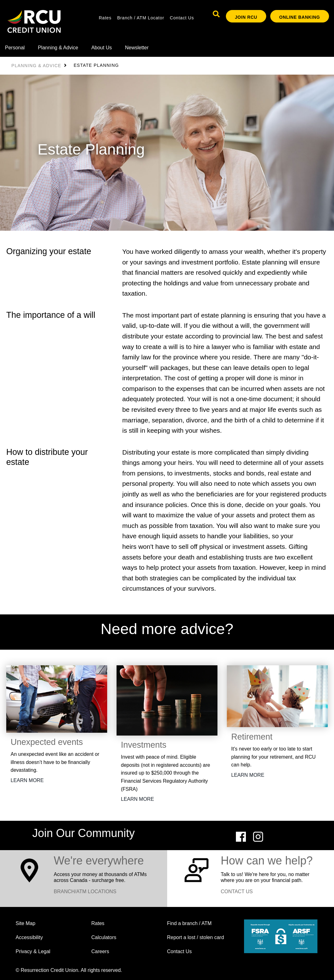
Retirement (252, 737)
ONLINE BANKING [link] (300, 17)
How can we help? (267, 861)
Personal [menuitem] (15, 48)
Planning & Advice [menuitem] (58, 48)
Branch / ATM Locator (141, 18)
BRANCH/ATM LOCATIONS (85, 891)
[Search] (216, 14)
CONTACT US (237, 891)
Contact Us (182, 18)
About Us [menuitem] (102, 48)
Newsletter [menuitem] (137, 48)
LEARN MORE (27, 780)
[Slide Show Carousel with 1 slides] (167, 423)
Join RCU (246, 17)
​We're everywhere (99, 861)
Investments (144, 745)
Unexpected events (47, 742)
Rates (105, 18)
